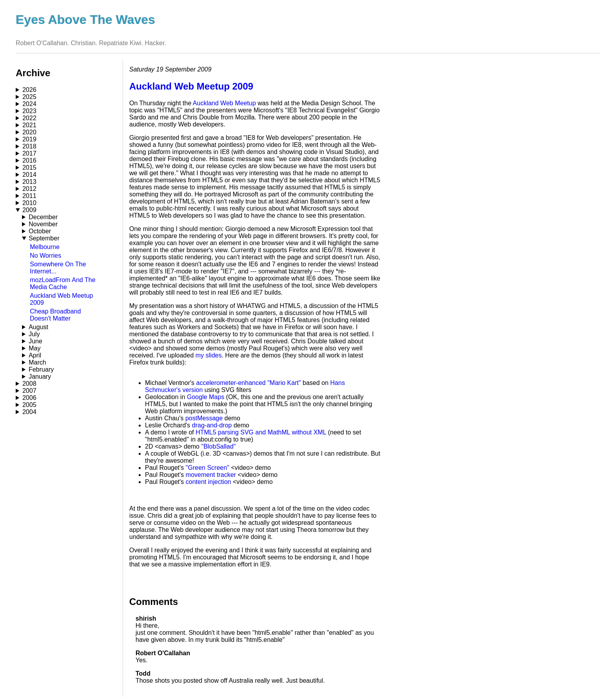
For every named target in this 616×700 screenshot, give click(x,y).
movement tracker (211, 475)
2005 (29, 405)
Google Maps (206, 397)
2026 (29, 90)
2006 (29, 398)
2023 (29, 111)
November (43, 224)
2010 (29, 203)
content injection (209, 482)
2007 (29, 391)
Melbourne (45, 247)
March (37, 362)
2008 (29, 384)
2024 (29, 104)
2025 (29, 97)
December (43, 217)
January (40, 377)
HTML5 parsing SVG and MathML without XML (261, 432)
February (41, 369)
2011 (29, 196)
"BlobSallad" (218, 446)
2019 (29, 139)
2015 (29, 168)
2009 (29, 210)
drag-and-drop (212, 425)
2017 (29, 153)
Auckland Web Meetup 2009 (191, 86)
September (44, 238)
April (35, 355)
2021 (29, 125)
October (40, 231)
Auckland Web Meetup (225, 103)
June (36, 341)
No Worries (46, 256)
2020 (29, 132)
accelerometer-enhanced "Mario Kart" (248, 383)
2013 (29, 182)
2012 (29, 189)
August (38, 327)
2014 (29, 175)
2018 (29, 146)
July (34, 334)
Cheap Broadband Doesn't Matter (55, 315)
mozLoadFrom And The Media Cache (63, 283)
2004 (29, 412)
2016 (29, 160)
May (35, 348)
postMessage (204, 418)
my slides (209, 355)
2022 (29, 118)
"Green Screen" (208, 468)
